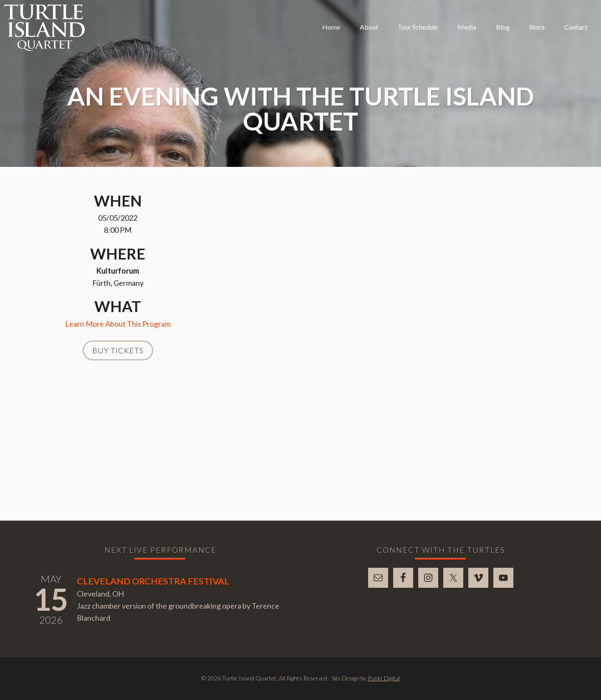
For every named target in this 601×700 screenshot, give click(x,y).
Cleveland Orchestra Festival (153, 581)
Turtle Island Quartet (44, 28)
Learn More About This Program (118, 324)
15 (51, 599)
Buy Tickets (118, 350)
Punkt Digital (384, 678)
